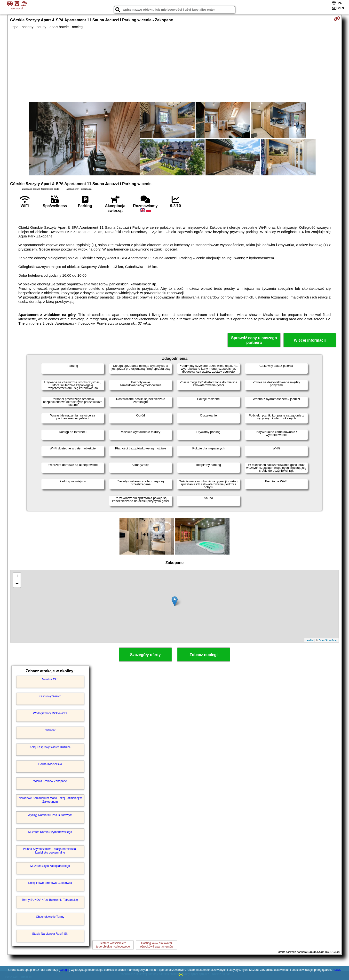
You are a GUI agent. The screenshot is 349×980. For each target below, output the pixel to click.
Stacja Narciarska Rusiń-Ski (50, 934)
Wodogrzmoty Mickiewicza (50, 713)
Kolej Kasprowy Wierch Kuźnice (50, 747)
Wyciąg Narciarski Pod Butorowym (50, 815)
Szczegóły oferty (145, 655)
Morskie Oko (50, 679)
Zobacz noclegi (204, 655)
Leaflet (310, 640)
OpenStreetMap (328, 640)
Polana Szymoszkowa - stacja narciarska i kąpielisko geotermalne (50, 851)
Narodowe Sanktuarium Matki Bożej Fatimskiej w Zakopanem (50, 800)
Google (64, 970)
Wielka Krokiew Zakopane (50, 781)
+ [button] (17, 577)
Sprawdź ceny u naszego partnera (254, 340)
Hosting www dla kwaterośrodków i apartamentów (157, 945)
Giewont (50, 730)
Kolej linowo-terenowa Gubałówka (50, 883)
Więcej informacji (310, 340)
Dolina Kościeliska (50, 764)
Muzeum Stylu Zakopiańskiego (50, 866)
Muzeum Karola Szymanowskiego (50, 832)
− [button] (17, 584)
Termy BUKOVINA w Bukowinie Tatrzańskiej (50, 900)
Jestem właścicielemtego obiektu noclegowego (113, 945)
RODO (337, 970)
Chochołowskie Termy (50, 917)
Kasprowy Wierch (50, 696)
